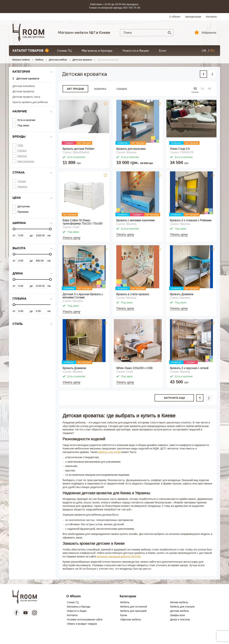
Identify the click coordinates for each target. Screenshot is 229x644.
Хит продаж (75, 89)
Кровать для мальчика (131, 149)
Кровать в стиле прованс (133, 294)
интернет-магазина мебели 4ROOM (119, 556)
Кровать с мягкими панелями (136, 220)
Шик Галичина (26, 161)
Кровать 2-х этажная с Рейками (191, 220)
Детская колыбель (24, 86)
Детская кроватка (108, 60)
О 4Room (175, 17)
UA (204, 51)
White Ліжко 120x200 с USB (134, 368)
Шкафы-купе (178, 615)
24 (202, 89)
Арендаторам (193, 17)
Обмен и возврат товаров (82, 624)
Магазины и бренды (97, 51)
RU (212, 51)
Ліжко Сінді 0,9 (180, 149)
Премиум (23, 212)
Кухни (124, 615)
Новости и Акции (136, 51)
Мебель (125, 602)
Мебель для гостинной (134, 607)
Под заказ (23, 125)
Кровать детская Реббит (79, 149)
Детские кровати (28, 79)
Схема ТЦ (64, 51)
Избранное (209, 33)
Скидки (122, 89)
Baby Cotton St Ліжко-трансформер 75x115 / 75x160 (83, 222)
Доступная (24, 206)
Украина (22, 187)
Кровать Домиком (182, 294)
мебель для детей (109, 452)
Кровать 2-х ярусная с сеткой (189, 368)
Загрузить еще (174, 398)
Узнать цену (71, 238)
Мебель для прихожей (133, 611)
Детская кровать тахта (26, 97)
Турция (22, 181)
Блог (163, 51)
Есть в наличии (26, 120)
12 (195, 89)
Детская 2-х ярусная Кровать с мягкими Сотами (83, 296)
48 (209, 89)
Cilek (20, 145)
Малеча (22, 156)
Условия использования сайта (85, 619)
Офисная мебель (131, 619)
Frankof (22, 151)
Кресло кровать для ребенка (30, 102)
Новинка (100, 89)
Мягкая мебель (179, 602)
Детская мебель (180, 611)
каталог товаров (31, 51)
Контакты (211, 17)
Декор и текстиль (180, 619)
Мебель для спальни (182, 607)
